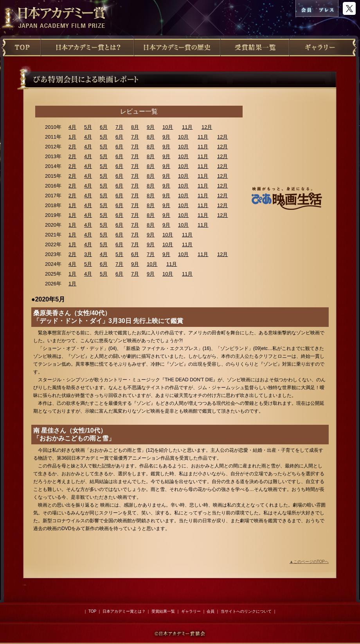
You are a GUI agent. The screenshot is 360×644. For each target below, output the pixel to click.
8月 (135, 127)
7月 (119, 127)
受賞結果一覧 (163, 611)
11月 (187, 127)
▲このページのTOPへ (309, 562)
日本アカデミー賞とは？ (124, 611)
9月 (151, 127)
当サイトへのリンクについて (246, 611)
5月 (88, 127)
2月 (72, 147)
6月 (104, 127)
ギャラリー (191, 611)
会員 (211, 611)
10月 (168, 127)
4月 (72, 127)
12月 (207, 127)
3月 (88, 254)
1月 (72, 137)
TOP (92, 611)
